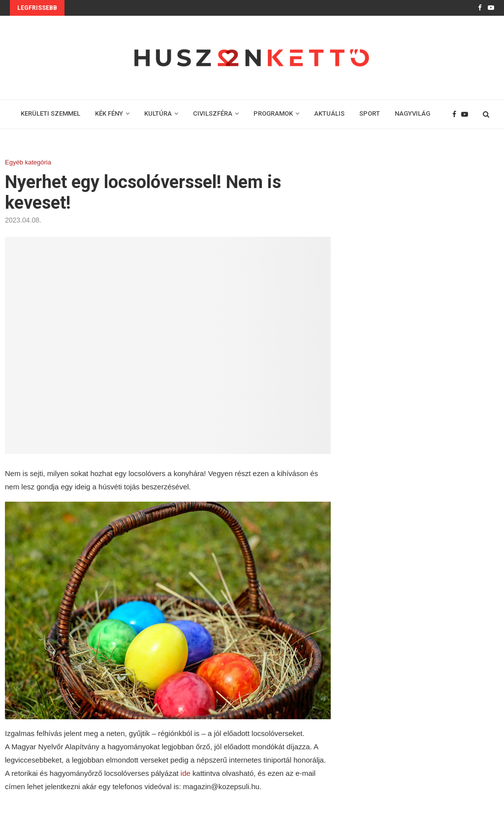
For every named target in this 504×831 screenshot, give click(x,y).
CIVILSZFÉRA (213, 113)
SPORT (370, 113)
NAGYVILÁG (412, 113)
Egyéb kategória (28, 162)
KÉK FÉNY (109, 113)
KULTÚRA (158, 113)
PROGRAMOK (273, 113)
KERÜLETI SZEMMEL (50, 113)
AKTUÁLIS (329, 113)
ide (185, 773)
